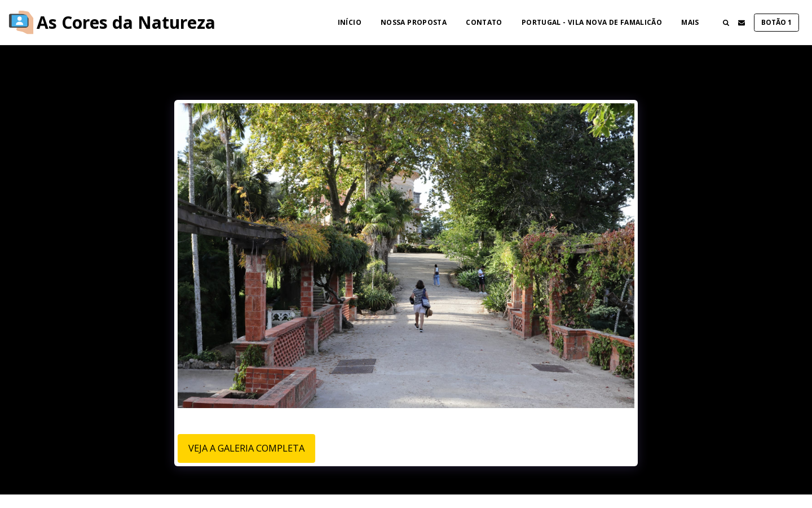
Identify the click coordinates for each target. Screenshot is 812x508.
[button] (726, 23)
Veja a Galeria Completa (246, 448)
